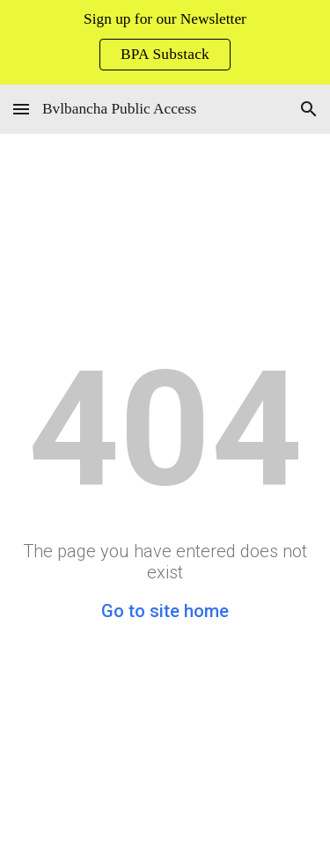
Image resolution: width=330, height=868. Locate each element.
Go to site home (165, 611)
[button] (21, 109)
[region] (165, 42)
